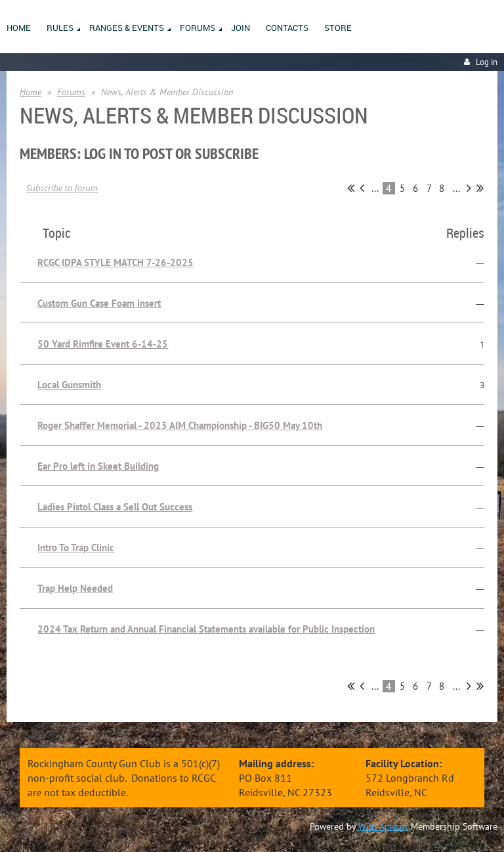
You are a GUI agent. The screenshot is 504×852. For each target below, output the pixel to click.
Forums (71, 92)
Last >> (480, 188)
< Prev (362, 188)
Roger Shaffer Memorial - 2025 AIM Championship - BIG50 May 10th (180, 425)
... (375, 188)
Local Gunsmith (69, 385)
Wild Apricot (383, 826)
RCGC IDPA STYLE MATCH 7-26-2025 (115, 262)
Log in (487, 62)
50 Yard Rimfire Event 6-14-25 (103, 344)
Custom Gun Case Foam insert (99, 303)
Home (31, 92)
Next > (469, 188)
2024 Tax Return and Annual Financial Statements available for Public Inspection (206, 629)
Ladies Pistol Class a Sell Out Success (115, 507)
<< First (351, 188)
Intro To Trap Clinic (76, 548)
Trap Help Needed (75, 588)
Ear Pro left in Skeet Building (98, 466)
